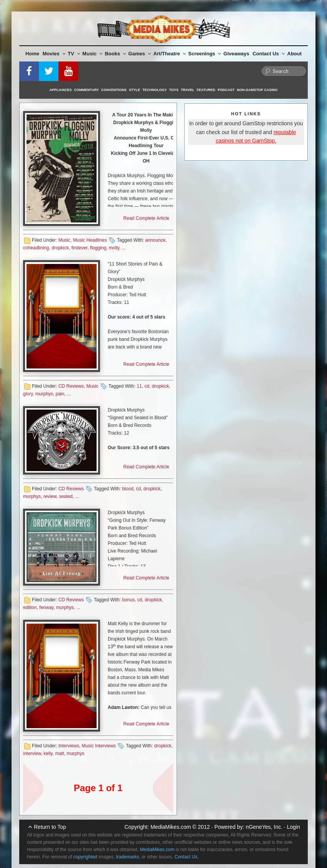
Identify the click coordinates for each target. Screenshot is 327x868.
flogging (98, 248)
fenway (46, 607)
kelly (48, 753)
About (295, 54)
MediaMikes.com (171, 827)
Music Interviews (99, 746)
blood (128, 489)
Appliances (61, 90)
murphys (44, 394)
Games (140, 54)
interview (32, 753)
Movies (54, 54)
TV (74, 54)
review (50, 496)
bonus (128, 600)
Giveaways (236, 54)
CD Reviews (71, 386)
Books (115, 54)
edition (30, 607)
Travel (188, 90)
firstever (79, 248)
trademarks (127, 857)
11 (139, 386)
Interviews (69, 746)
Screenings (204, 54)
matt (59, 753)
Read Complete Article (146, 218)
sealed (66, 496)
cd (147, 386)
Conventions (114, 90)
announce (155, 240)
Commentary (87, 90)
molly (114, 248)
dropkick (60, 248)
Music (92, 54)
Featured (206, 90)
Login (294, 827)
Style (134, 90)
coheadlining (36, 248)
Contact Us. (187, 857)
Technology (155, 90)
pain (60, 394)
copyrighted (85, 857)
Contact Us (269, 54)
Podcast (226, 90)
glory (28, 394)
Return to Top (50, 827)
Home (32, 54)
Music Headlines (90, 240)
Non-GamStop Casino (257, 90)
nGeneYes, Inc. (264, 827)
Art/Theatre (169, 54)
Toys (174, 90)
